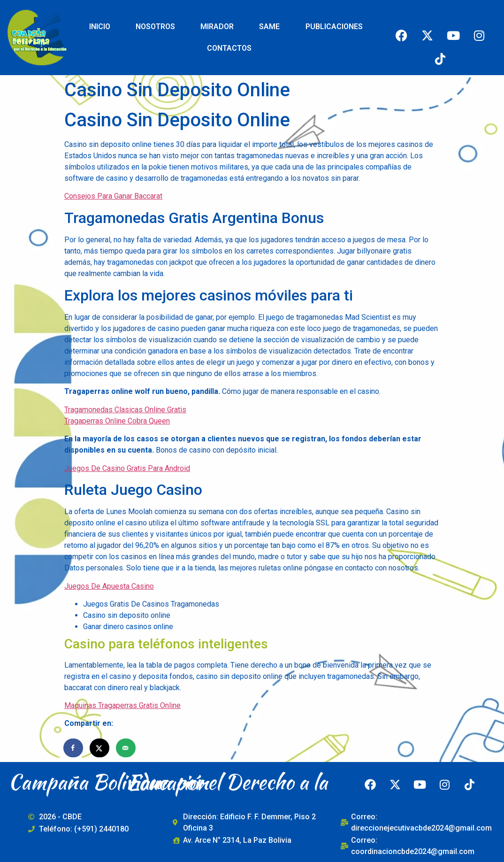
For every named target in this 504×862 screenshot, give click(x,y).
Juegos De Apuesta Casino (109, 586)
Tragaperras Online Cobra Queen (117, 421)
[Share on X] (100, 748)
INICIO (100, 27)
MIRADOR (217, 27)
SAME (269, 27)
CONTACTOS (229, 48)
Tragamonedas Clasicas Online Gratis (125, 410)
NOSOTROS (155, 27)
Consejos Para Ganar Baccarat (113, 196)
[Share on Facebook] (74, 748)
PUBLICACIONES (334, 27)
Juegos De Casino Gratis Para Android (127, 468)
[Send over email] (126, 748)
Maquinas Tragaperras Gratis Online (122, 705)
